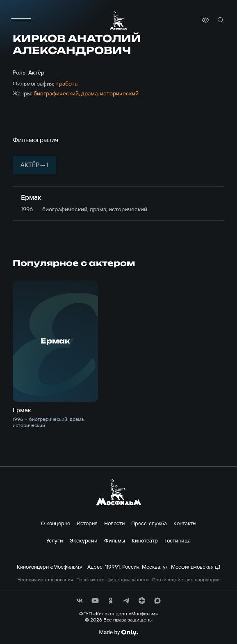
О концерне (56, 523)
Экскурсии (84, 540)
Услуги (55, 540)
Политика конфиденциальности (113, 580)
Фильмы (115, 540)
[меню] (21, 20)
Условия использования (45, 580)
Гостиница (178, 540)
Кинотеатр (145, 540)
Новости (114, 523)
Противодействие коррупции (186, 580)
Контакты (185, 523)
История (87, 523)
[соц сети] (80, 601)
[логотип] (118, 20)
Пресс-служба (149, 523)
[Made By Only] (118, 633)
